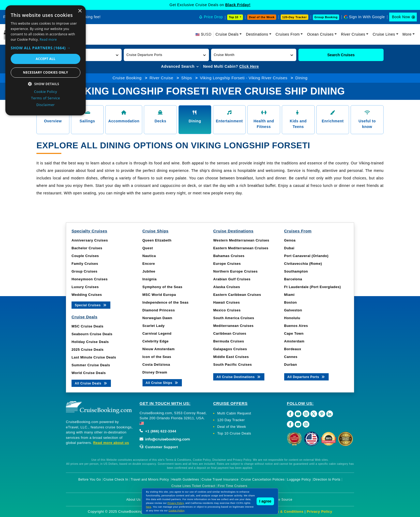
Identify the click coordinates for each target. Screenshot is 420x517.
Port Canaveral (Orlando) (306, 256)
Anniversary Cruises (90, 240)
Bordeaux (293, 349)
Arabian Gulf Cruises (232, 279)
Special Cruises (91, 305)
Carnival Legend (157, 333)
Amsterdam (294, 341)
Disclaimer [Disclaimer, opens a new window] (46, 105)
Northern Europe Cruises (235, 271)
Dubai (289, 248)
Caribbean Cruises (230, 333)
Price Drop (213, 17)
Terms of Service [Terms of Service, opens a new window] (46, 98)
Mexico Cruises (227, 310)
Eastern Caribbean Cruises (237, 295)
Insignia (150, 279)
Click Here (249, 66)
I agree (265, 501)
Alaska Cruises (227, 287)
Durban (291, 365)
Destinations (257, 34)
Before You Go (90, 480)
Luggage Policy (299, 480)
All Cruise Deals (91, 383)
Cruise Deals (227, 34)
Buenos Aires (296, 326)
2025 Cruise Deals (88, 350)
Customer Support (159, 447)
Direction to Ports (327, 480)
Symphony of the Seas (162, 287)
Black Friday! (238, 5)
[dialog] (46, 60)
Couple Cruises (85, 256)
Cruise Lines (384, 34)
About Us (134, 500)
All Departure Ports (307, 377)
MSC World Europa (159, 295)
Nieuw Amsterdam (159, 349)
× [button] (80, 11)
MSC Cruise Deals (87, 326)
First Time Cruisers (232, 486)
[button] (166, 55)
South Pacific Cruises (232, 365)
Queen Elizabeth (157, 240)
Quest (148, 248)
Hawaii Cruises (227, 302)
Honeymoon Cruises (90, 279)
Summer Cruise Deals (91, 365)
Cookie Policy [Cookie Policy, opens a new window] (46, 92)
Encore (149, 264)
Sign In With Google (367, 17)
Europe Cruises (227, 264)
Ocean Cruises (320, 34)
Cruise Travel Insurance (220, 480)
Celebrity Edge (156, 341)
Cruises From (288, 34)
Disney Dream (155, 372)
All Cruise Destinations (239, 377)
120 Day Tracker (231, 420)
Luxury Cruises (85, 287)
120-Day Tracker (295, 17)
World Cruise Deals (89, 373)
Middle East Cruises (231, 357)
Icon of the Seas (157, 357)
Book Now (401, 17)
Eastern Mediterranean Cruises (241, 248)
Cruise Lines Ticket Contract (193, 486)
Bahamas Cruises (229, 256)
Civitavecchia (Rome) (303, 264)
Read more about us (111, 443)
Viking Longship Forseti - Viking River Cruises (244, 78)
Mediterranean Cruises (233, 326)
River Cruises (353, 34)
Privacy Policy (319, 512)
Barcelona (293, 279)
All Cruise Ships (162, 382)
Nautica (149, 256)
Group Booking (326, 17)
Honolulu (292, 318)
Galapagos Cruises (230, 349)
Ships (186, 78)
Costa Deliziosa (156, 365)
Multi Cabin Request (234, 413)
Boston (291, 302)
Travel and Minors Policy (150, 480)
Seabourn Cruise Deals (92, 334)
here (149, 507)
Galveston (293, 310)
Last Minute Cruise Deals (94, 357)
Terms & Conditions (286, 512)
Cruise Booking (127, 78)
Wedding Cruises (87, 295)
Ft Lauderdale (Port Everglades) (313, 287)
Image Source (282, 500)
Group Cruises (85, 271)
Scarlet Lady (154, 326)
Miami (289, 295)
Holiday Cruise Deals (90, 342)
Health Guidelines (185, 480)
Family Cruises (85, 264)
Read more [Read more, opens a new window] (48, 39)
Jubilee (149, 271)
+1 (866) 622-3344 (158, 431)
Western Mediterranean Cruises (241, 240)
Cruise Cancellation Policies (263, 480)
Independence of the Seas (166, 302)
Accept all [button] (46, 59)
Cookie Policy (176, 511)
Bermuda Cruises (229, 341)
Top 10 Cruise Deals (234, 433)
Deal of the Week (262, 17)
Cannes (291, 357)
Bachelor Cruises (87, 248)
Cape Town (294, 333)
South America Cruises (234, 318)
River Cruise (161, 78)
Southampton (296, 271)
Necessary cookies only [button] (46, 72)
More (407, 34)
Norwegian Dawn (157, 318)
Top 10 (234, 17)
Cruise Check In (116, 480)
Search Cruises (341, 55)
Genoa (290, 240)
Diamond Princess (159, 310)
